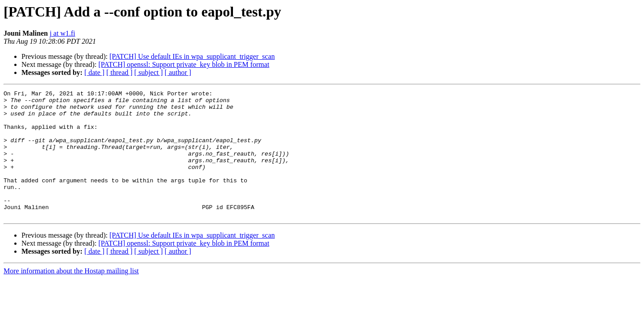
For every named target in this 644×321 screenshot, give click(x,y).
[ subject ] (149, 72)
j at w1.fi (62, 33)
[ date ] (94, 72)
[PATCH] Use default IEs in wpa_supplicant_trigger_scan (192, 56)
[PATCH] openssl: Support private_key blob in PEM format (184, 64)
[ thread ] (119, 72)
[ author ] (178, 72)
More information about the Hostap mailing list (71, 296)
